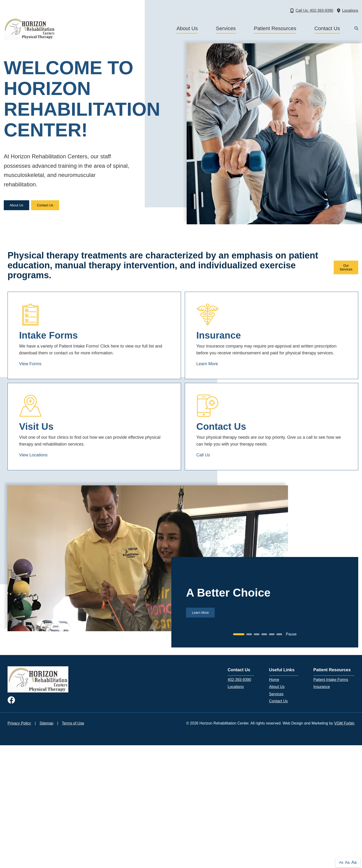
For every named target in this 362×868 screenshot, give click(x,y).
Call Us (203, 455)
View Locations (33, 455)
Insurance (322, 687)
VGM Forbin (344, 723)
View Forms (30, 364)
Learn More (207, 364)
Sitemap (47, 723)
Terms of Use (73, 723)
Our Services (346, 267)
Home (274, 680)
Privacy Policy (19, 723)
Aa (341, 862)
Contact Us (327, 28)
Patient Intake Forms (331, 680)
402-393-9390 (239, 680)
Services (226, 28)
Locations (236, 687)
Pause (291, 634)
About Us (187, 28)
